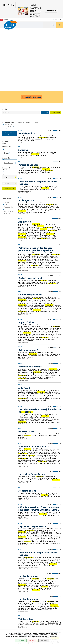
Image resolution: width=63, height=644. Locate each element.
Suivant (60, 593)
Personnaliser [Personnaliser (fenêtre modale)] (44, 640)
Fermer (61, 3)
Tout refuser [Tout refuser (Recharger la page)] (32, 640)
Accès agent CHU (9, 622)
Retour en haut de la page (59, 598)
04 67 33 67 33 (48, 608)
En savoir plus (52, 11)
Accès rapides (57, 20)
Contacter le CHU (49, 603)
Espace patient (9, 620)
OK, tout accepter (21, 640)
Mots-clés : (5, 46)
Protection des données (12, 629)
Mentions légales (10, 627)
